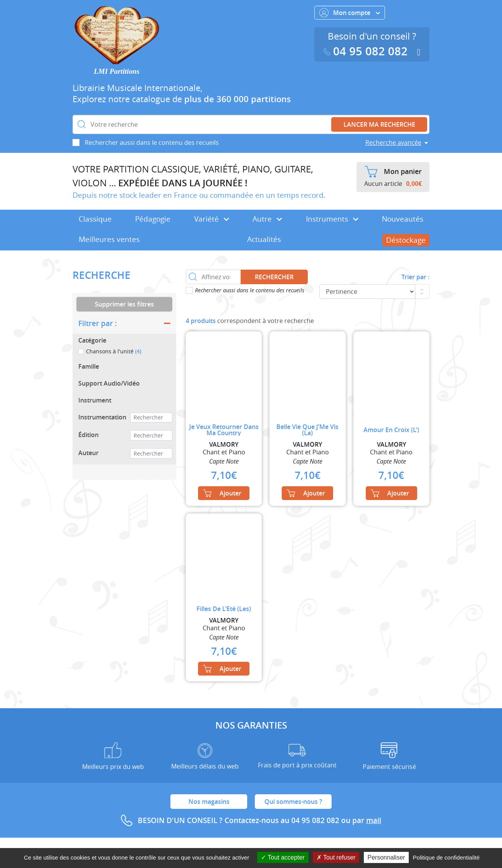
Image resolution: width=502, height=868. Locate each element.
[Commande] (367, 292)
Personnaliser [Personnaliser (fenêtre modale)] (386, 857)
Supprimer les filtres (124, 304)
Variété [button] (212, 219)
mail (374, 820)
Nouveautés (403, 219)
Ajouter (222, 493)
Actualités (264, 239)
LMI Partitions (117, 71)
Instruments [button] (332, 219)
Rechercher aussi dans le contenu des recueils (152, 142)
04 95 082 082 (367, 51)
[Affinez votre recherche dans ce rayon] (213, 277)
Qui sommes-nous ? (293, 802)
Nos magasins (209, 802)
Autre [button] (267, 219)
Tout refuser (336, 857)
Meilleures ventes (109, 239)
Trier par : (415, 277)
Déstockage (406, 240)
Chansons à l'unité (114, 351)
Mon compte (350, 13)
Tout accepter (283, 857)
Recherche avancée (393, 142)
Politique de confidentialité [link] (446, 857)
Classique (95, 219)
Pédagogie (153, 219)
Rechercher (274, 277)
